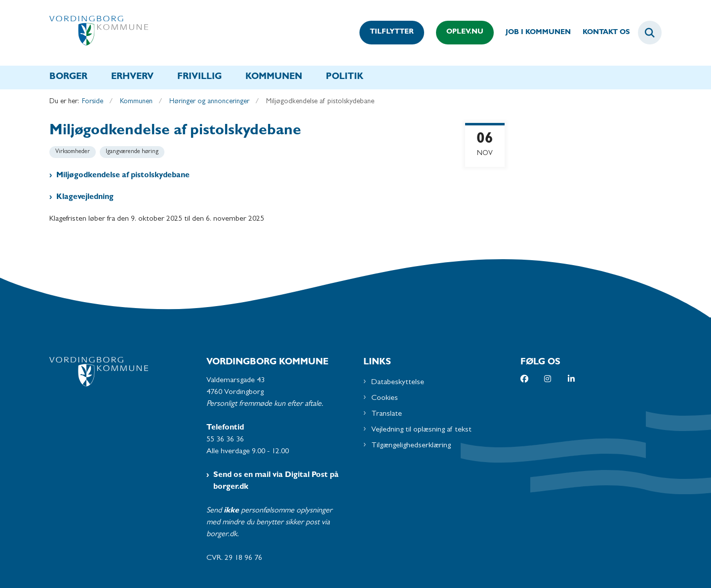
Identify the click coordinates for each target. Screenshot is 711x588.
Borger (68, 78)
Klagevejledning (85, 197)
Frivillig (199, 78)
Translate (387, 414)
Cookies (385, 398)
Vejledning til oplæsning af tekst (421, 430)
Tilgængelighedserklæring (411, 446)
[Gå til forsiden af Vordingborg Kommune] (99, 33)
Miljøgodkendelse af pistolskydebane (123, 176)
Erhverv (132, 78)
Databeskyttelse (398, 383)
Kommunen (274, 78)
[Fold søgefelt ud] (650, 33)
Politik (345, 78)
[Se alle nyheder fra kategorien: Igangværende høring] (132, 152)
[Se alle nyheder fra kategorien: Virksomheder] (73, 152)
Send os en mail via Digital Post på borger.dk (276, 481)
